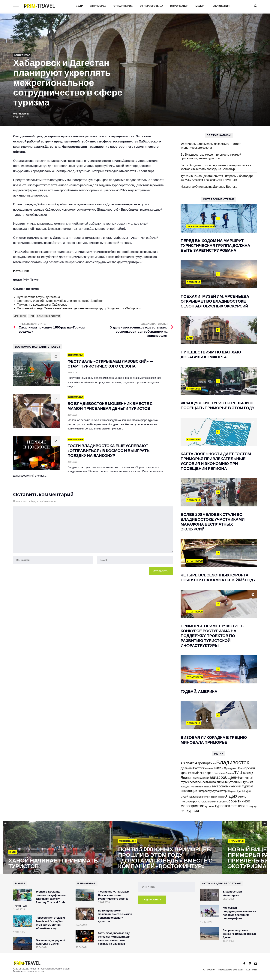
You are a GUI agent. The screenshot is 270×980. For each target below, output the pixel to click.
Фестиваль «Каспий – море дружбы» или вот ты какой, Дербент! (60, 301)
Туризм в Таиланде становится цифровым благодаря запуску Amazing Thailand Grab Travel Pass (217, 178)
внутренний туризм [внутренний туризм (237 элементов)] (239, 782)
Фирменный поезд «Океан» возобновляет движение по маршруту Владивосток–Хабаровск (79, 308)
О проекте (209, 969)
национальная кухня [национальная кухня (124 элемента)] (199, 797)
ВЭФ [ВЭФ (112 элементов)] (213, 763)
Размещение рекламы (231, 969)
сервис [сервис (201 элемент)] (223, 801)
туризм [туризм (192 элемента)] (209, 806)
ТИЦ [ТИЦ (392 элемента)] (238, 772)
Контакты (252, 969)
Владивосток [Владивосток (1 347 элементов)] (233, 762)
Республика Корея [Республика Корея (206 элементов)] (201, 773)
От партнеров (123, 6)
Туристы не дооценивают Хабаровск (42, 304)
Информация (179, 6)
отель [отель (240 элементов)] (242, 796)
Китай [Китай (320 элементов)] (219, 768)
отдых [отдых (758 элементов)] (231, 796)
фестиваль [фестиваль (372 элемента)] (240, 806)
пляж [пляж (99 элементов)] (208, 802)
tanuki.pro (39, 971)
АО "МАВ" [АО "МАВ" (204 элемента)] (187, 763)
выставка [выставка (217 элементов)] (205, 786)
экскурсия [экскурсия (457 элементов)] (190, 811)
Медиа (200, 6)
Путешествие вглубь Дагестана (38, 297)
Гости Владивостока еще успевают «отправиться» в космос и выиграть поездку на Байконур (216, 167)
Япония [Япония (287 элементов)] (186, 777)
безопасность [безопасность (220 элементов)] (199, 782)
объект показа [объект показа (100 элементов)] (217, 797)
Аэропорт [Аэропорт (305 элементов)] (203, 763)
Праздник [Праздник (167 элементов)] (230, 768)
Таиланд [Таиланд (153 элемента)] (248, 773)
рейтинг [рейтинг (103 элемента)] (214, 802)
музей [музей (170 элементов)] (184, 797)
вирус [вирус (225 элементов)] (221, 782)
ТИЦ (32, 316)
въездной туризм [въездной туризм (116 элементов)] (189, 787)
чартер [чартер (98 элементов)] (253, 806)
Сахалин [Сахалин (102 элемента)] (230, 773)
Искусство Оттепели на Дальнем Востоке (209, 186)
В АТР (79, 6)
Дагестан (20, 316)
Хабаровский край (48, 316)
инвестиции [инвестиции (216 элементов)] (189, 791)
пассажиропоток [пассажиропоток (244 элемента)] (193, 801)
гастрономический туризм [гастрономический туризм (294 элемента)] (233, 786)
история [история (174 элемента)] (224, 791)
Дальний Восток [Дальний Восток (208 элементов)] (192, 768)
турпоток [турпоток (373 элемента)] (222, 806)
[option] (58, 848)
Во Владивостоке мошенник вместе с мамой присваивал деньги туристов (211, 156)
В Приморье (98, 6)
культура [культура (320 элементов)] (244, 791)
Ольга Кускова (21, 114)
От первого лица (151, 6)
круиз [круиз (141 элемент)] (233, 791)
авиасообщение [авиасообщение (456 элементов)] (225, 777)
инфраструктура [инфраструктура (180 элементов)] (208, 791)
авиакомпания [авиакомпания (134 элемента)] (201, 778)
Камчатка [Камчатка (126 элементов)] (208, 768)
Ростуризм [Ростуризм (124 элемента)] (219, 773)
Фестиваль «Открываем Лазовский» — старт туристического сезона (211, 146)
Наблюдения (220, 6)
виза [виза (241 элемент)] (213, 782)
